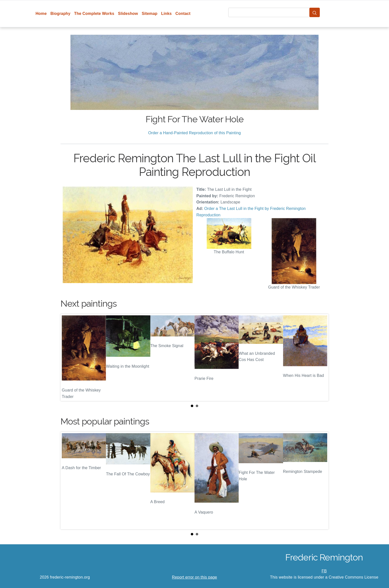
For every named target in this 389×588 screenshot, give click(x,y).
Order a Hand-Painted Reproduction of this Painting (194, 133)
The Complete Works (94, 14)
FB (324, 571)
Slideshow (128, 14)
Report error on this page (194, 577)
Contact (183, 14)
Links (167, 14)
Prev (68, 358)
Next (321, 358)
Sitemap (149, 14)
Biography (60, 14)
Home (41, 14)
